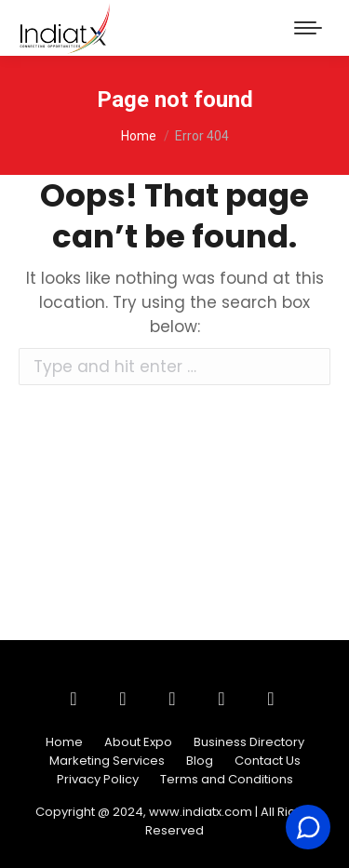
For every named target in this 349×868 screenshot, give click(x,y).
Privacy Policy (98, 779)
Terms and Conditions (227, 779)
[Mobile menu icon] (308, 28)
